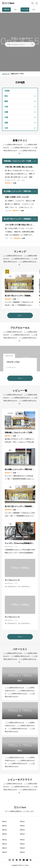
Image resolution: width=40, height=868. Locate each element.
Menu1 (4, 821)
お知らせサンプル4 (17, 74)
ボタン (20, 315)
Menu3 (4, 830)
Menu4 (4, 834)
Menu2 (4, 826)
